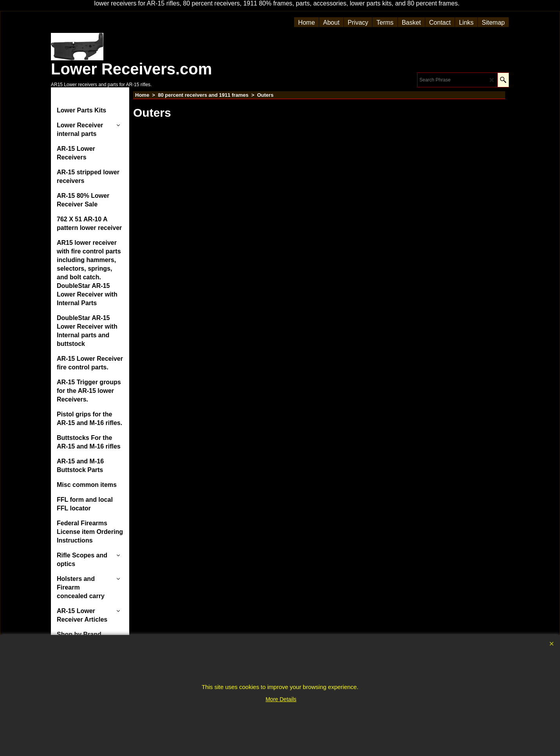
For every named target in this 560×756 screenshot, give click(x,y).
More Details (281, 699)
